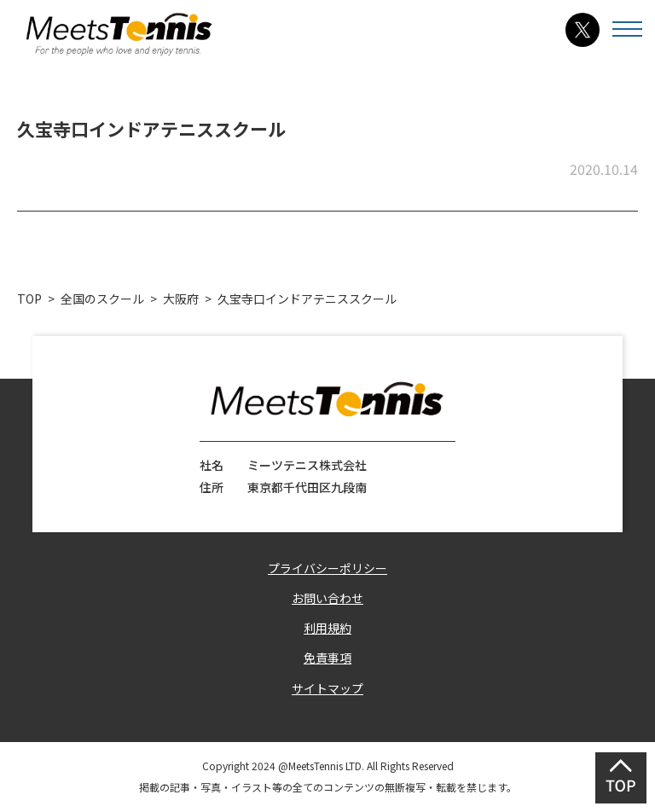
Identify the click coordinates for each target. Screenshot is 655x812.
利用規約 (327, 628)
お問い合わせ (327, 598)
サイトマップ (327, 688)
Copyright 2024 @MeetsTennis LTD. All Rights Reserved (328, 766)
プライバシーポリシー (327, 568)
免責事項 (327, 658)
